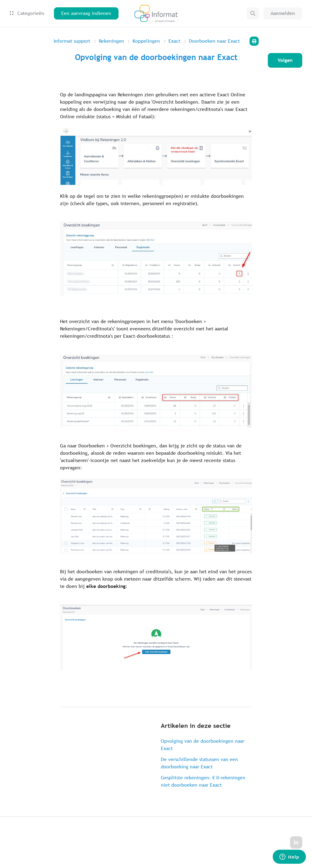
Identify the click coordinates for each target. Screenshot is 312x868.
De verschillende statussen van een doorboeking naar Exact (199, 763)
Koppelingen (146, 41)
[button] (253, 13)
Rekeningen (111, 41)
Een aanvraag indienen (86, 13)
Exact (174, 41)
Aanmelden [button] (283, 13)
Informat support (72, 41)
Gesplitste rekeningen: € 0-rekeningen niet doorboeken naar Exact (203, 781)
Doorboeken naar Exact (214, 41)
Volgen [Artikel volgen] (285, 60)
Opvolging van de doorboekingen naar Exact (203, 745)
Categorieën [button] (27, 13)
